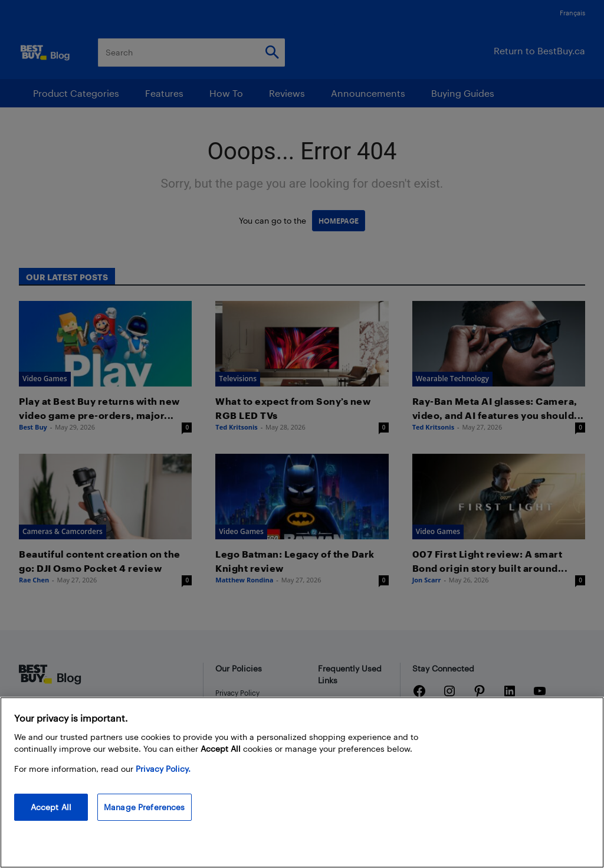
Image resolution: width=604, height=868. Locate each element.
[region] (302, 782)
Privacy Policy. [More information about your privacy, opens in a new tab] (163, 769)
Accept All (51, 807)
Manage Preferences (145, 807)
